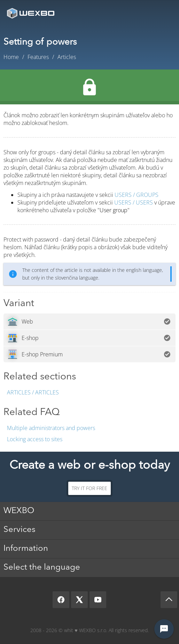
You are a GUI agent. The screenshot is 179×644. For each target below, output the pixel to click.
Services (20, 530)
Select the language (42, 568)
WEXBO (19, 511)
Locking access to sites (35, 439)
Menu (163, 13)
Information (26, 549)
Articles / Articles (33, 392)
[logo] (31, 13)
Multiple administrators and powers (51, 428)
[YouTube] (98, 600)
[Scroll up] (169, 600)
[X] (79, 600)
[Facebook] (61, 600)
